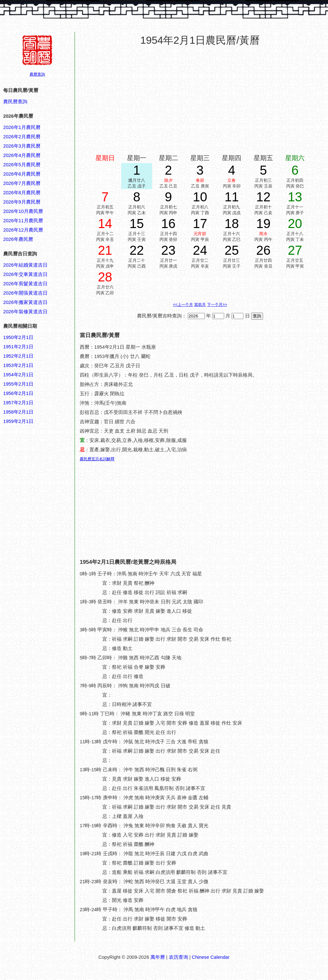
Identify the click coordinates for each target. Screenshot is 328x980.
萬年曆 (158, 957)
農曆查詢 (37, 74)
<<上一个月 (183, 305)
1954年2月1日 (18, 375)
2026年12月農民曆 (23, 230)
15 (137, 224)
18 (232, 224)
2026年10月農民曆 (23, 211)
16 (168, 224)
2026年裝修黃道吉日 (25, 312)
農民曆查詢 (15, 102)
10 (200, 197)
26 (264, 250)
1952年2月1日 (18, 356)
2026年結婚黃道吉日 (25, 265)
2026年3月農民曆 (22, 146)
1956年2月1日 (18, 393)
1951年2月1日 (18, 347)
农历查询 (178, 957)
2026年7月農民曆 (22, 183)
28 (105, 277)
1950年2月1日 (18, 337)
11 (232, 197)
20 (295, 224)
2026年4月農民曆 (22, 155)
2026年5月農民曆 (22, 165)
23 (168, 250)
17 (200, 224)
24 (200, 250)
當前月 (200, 305)
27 (295, 250)
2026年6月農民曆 (22, 174)
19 (264, 224)
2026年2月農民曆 (22, 137)
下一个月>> (217, 305)
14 (105, 224)
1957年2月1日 (18, 403)
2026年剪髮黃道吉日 (25, 284)
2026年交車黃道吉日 (25, 274)
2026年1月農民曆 (22, 127)
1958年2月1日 (18, 412)
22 (137, 250)
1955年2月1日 (18, 384)
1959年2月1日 (18, 421)
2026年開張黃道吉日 (25, 293)
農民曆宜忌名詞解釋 (97, 459)
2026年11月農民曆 (23, 221)
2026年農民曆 (18, 239)
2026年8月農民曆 (22, 193)
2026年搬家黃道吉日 (25, 302)
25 (232, 250)
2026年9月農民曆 (22, 202)
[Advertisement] (29, 733)
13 (295, 197)
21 (105, 250)
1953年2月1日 (18, 365)
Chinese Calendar (211, 957)
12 (264, 197)
